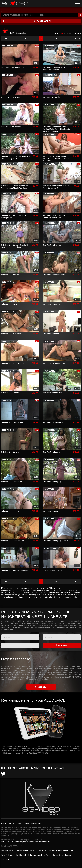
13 (37, 38)
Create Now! (62, 645)
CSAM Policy (41, 851)
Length (68, 33)
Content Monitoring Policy (25, 851)
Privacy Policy (36, 824)
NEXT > (77, 38)
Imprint (35, 768)
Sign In (12, 824)
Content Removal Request (62, 855)
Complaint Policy (7, 851)
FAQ (3, 768)
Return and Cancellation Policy (39, 855)
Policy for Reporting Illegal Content (14, 855)
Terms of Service (23, 824)
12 (33, 38)
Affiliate (59, 768)
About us (24, 768)
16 (49, 38)
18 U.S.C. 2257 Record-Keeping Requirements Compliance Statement (25, 842)
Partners (47, 768)
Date (62, 33)
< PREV (5, 38)
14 (41, 38)
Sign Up (4, 824)
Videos (10, 12)
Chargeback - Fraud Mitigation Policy (62, 851)
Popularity (77, 33)
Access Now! (41, 687)
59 (56, 38)
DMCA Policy (6, 859)
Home (3, 12)
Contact (12, 768)
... (29, 38)
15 (45, 38)
